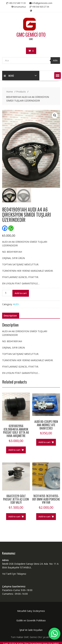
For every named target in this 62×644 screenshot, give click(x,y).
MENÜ (9, 76)
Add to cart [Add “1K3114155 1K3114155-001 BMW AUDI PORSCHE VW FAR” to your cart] (44, 516)
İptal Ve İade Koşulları (31, 630)
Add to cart (21, 293)
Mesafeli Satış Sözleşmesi (31, 611)
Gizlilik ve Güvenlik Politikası (31, 620)
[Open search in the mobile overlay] (31, 60)
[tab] (10, 316)
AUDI (16, 304)
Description (10, 316)
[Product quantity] (7, 293)
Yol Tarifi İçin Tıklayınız (14, 574)
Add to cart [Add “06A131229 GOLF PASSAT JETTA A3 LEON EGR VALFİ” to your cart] (14, 516)
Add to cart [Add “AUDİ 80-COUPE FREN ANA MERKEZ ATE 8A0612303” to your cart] (44, 442)
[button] (58, 75)
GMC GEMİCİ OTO (31, 35)
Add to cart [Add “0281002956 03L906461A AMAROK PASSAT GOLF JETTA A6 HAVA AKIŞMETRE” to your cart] (14, 450)
